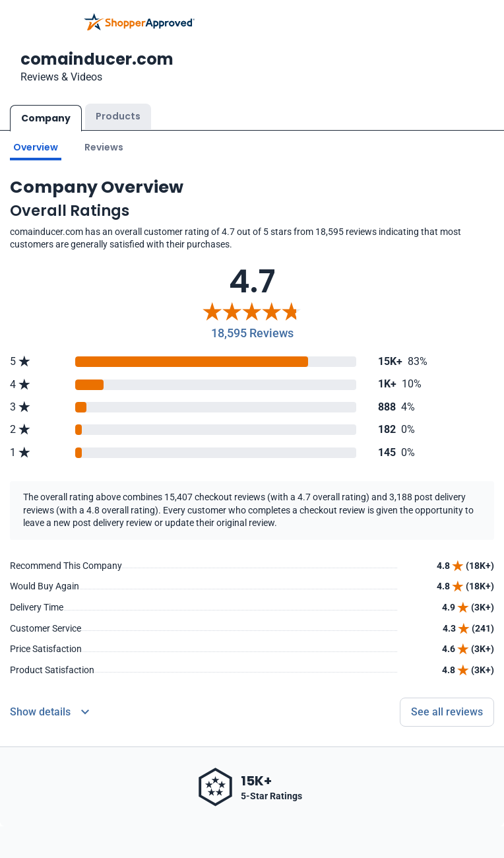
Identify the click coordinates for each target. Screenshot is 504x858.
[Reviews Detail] (49, 712)
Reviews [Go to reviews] (104, 147)
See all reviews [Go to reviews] (447, 712)
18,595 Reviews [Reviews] (252, 333)
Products (118, 116)
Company (46, 118)
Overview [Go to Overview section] (36, 147)
